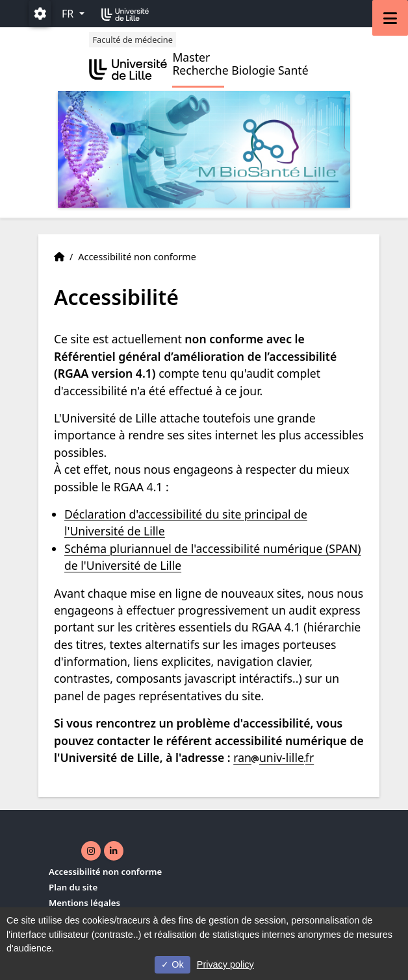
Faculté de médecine (133, 40)
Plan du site (73, 887)
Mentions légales (84, 903)
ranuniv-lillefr (274, 757)
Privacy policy (225, 964)
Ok (172, 964)
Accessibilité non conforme (105, 872)
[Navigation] (390, 18)
